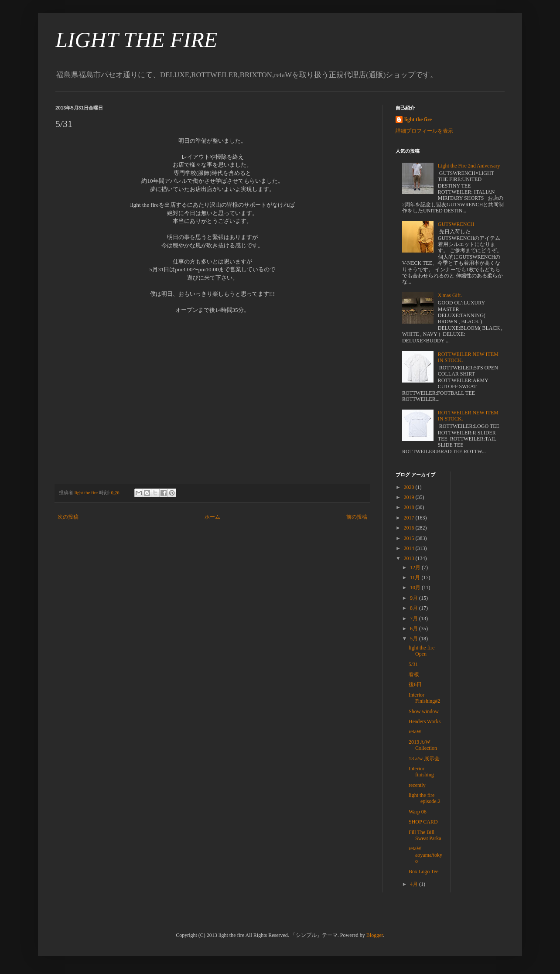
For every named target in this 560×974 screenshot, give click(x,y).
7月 (415, 619)
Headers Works (425, 721)
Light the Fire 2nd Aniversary (469, 166)
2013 (410, 558)
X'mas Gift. (450, 295)
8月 (415, 608)
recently (417, 785)
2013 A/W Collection (423, 745)
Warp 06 (418, 812)
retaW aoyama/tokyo (425, 855)
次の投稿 (68, 517)
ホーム (212, 517)
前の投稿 (357, 517)
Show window (424, 711)
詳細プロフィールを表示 (424, 131)
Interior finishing (421, 772)
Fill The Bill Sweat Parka (425, 835)
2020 (410, 487)
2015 (410, 538)
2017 (410, 518)
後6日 (415, 684)
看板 (414, 674)
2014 (410, 548)
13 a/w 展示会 (424, 759)
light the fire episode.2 (425, 798)
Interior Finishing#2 (424, 698)
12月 (416, 567)
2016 (410, 528)
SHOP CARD (423, 822)
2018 (410, 507)
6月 (415, 629)
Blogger (375, 935)
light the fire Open (422, 651)
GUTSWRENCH (456, 224)
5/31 (413, 664)
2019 (410, 497)
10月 (416, 588)
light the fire (418, 120)
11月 (416, 578)
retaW (415, 731)
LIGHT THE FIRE (136, 40)
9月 (415, 598)
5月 (415, 639)
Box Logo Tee (423, 871)
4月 (415, 884)
